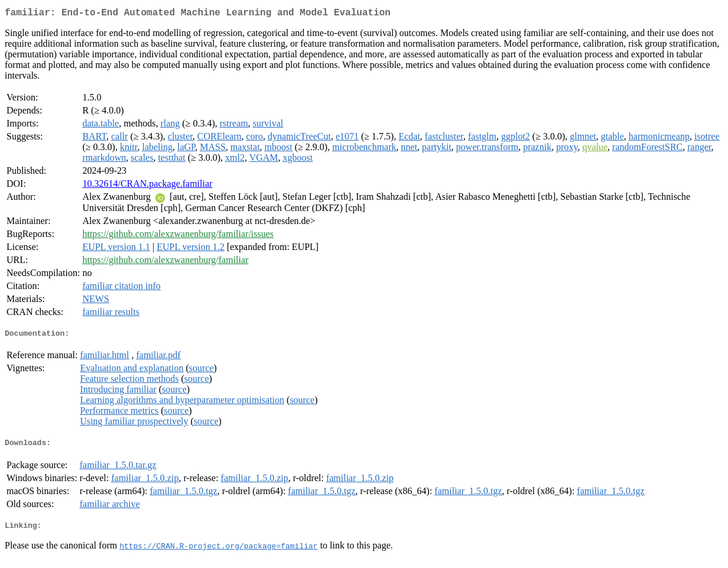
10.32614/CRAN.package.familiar (147, 186)
